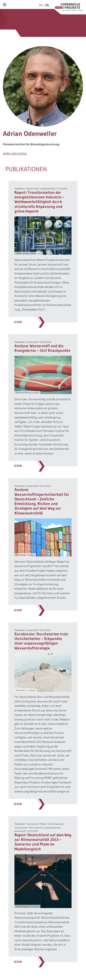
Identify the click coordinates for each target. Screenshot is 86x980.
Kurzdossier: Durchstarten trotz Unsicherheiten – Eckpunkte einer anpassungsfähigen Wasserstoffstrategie (41, 641)
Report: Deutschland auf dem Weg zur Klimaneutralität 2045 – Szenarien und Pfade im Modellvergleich (43, 842)
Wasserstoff (33, 189)
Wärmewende (36, 828)
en (41, 5)
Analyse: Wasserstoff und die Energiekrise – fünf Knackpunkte (42, 348)
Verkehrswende (55, 824)
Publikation (20, 189)
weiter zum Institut (15, 153)
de (47, 5)
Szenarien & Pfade (36, 824)
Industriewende (48, 189)
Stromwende (21, 828)
